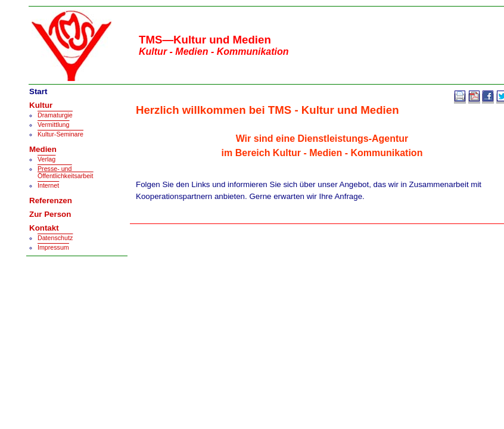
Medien (43, 149)
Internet (48, 185)
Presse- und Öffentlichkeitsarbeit (65, 172)
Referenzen (51, 200)
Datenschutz (55, 238)
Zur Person (50, 214)
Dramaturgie (55, 115)
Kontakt (44, 228)
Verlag (46, 159)
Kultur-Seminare (60, 134)
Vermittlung (53, 125)
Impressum (53, 247)
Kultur (41, 105)
